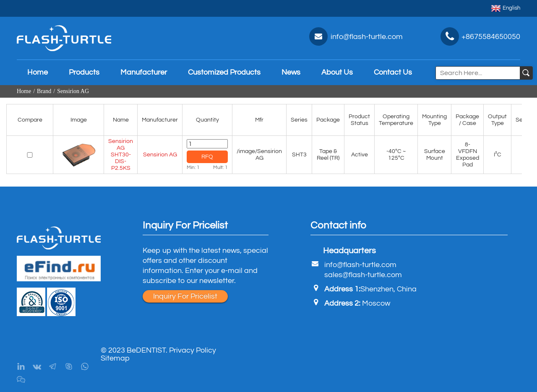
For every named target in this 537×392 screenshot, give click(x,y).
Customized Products (224, 72)
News (291, 72)
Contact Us (393, 72)
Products (84, 72)
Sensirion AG (73, 91)
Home (38, 72)
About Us (337, 72)
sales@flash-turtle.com (363, 275)
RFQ (207, 157)
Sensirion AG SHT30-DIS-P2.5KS (121, 155)
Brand (44, 91)
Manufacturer (144, 72)
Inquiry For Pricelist (185, 296)
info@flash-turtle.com (360, 265)
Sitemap (115, 358)
